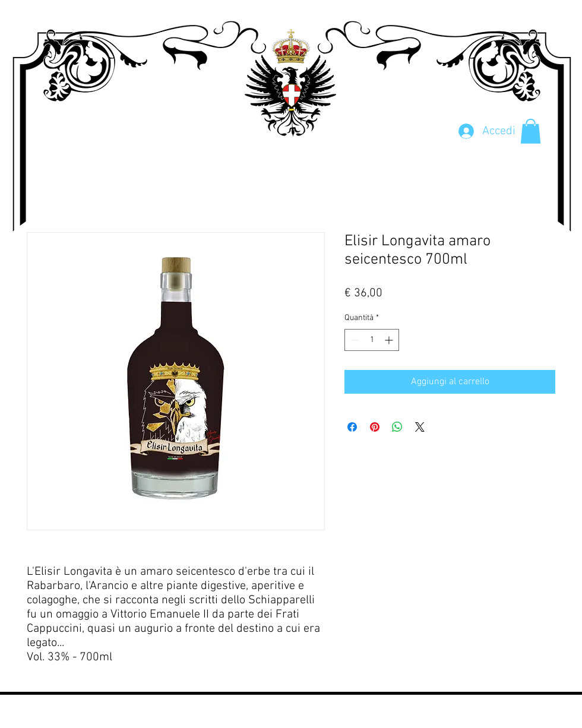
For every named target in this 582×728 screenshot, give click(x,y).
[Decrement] (354, 340)
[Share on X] (420, 427)
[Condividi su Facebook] (352, 427)
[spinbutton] (372, 340)
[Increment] (390, 340)
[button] (531, 131)
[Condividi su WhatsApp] (397, 427)
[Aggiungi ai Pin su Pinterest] (375, 427)
